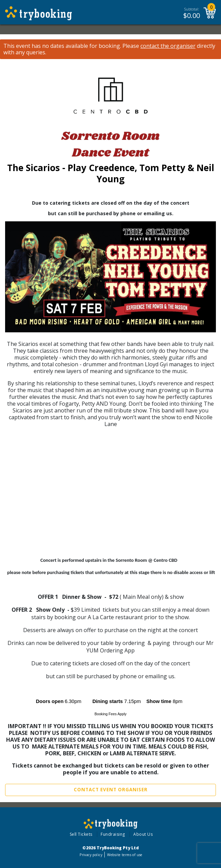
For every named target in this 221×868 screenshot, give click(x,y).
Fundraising (113, 834)
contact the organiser (168, 46)
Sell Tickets (81, 834)
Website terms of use (125, 855)
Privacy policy (91, 855)
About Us (143, 834)
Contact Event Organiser (111, 790)
